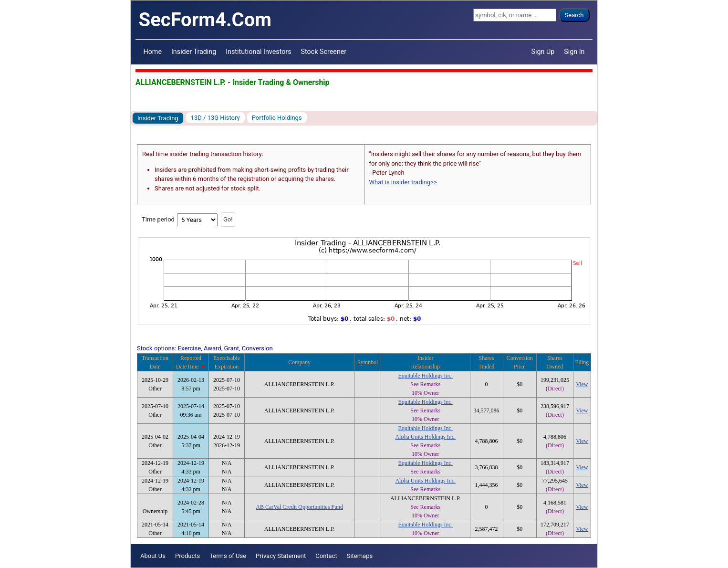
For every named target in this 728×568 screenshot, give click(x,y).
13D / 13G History (215, 118)
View (582, 384)
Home (153, 52)
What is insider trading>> (403, 182)
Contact (326, 556)
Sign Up (543, 52)
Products (187, 556)
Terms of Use (228, 556)
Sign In (574, 52)
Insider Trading (194, 52)
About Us (153, 556)
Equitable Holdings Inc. (426, 376)
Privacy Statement (281, 556)
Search (574, 15)
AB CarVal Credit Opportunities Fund (299, 507)
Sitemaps (360, 556)
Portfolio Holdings (277, 118)
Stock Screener (324, 52)
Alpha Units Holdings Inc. (425, 437)
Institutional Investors (258, 52)
